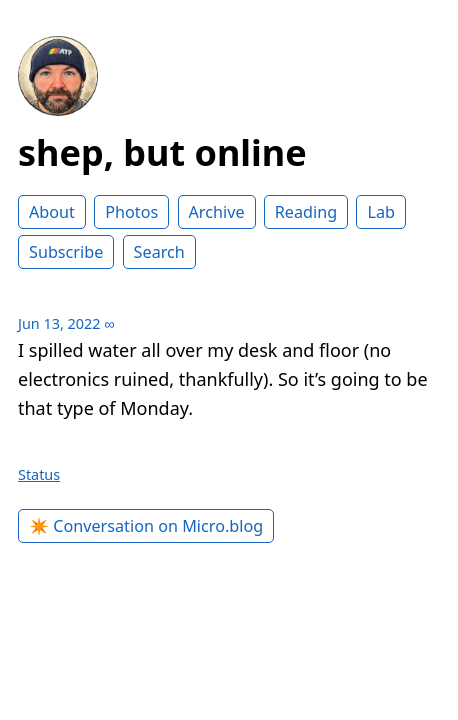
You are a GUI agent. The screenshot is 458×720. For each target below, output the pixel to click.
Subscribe (66, 252)
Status (39, 474)
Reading (306, 212)
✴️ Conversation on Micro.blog (146, 526)
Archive (217, 212)
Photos (131, 212)
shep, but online (162, 152)
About (52, 212)
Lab (381, 212)
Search (159, 252)
